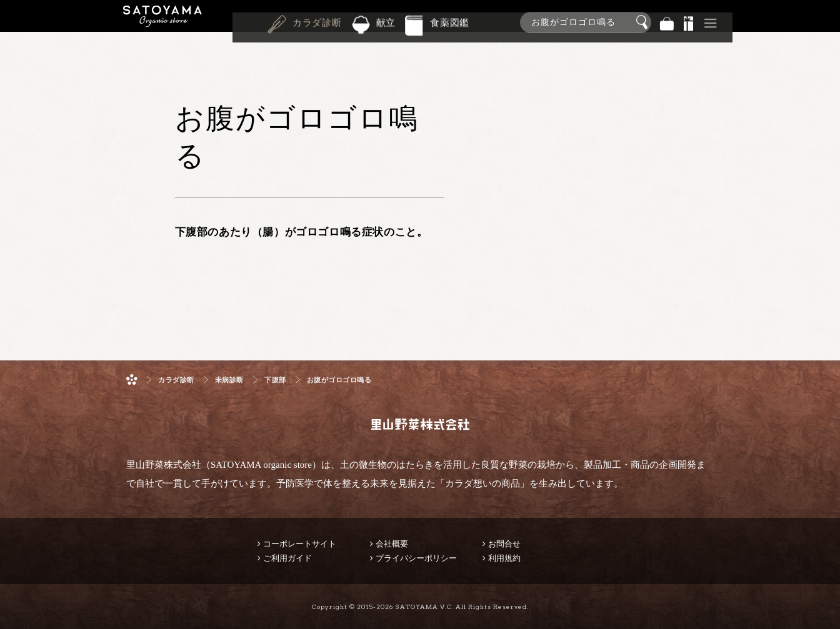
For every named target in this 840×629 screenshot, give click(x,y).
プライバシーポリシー (416, 558)
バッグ (667, 22)
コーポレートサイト (300, 544)
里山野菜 (162, 22)
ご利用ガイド (287, 558)
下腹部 (275, 380)
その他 (711, 22)
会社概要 (392, 544)
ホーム (132, 379)
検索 (644, 22)
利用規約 (504, 558)
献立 (386, 21)
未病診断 (229, 380)
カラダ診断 (317, 21)
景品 (689, 22)
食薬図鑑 (450, 21)
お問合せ (504, 544)
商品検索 (827, 20)
